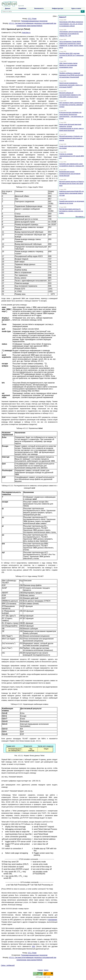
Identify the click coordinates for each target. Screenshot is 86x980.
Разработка (22, 8)
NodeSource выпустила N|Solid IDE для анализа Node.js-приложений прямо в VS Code (71, 193)
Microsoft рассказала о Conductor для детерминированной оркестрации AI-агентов (71, 138)
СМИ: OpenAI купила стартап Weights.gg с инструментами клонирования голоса (68, 65)
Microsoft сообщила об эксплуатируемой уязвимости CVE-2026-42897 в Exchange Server (70, 95)
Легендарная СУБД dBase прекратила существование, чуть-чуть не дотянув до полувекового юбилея (71, 24)
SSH (33, 946)
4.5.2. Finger (32, 19)
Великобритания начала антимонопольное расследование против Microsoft (70, 174)
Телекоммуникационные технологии (34, 21)
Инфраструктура (58, 8)
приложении (53, 920)
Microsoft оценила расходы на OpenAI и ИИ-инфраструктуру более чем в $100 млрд (72, 184)
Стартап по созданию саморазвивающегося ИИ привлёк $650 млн (72, 156)
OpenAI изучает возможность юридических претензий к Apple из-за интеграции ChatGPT (71, 85)
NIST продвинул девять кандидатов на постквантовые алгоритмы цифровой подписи (71, 105)
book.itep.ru (26, 33)
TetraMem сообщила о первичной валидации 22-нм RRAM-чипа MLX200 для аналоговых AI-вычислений (71, 75)
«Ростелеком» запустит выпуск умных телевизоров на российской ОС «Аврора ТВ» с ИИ (71, 34)
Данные (8, 8)
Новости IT (63, 17)
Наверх (46, 970)
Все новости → (80, 217)
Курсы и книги (76, 8)
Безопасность (39, 8)
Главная (40, 970)
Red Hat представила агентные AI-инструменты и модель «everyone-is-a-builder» (71, 211)
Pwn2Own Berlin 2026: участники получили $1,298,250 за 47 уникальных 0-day (71, 55)
